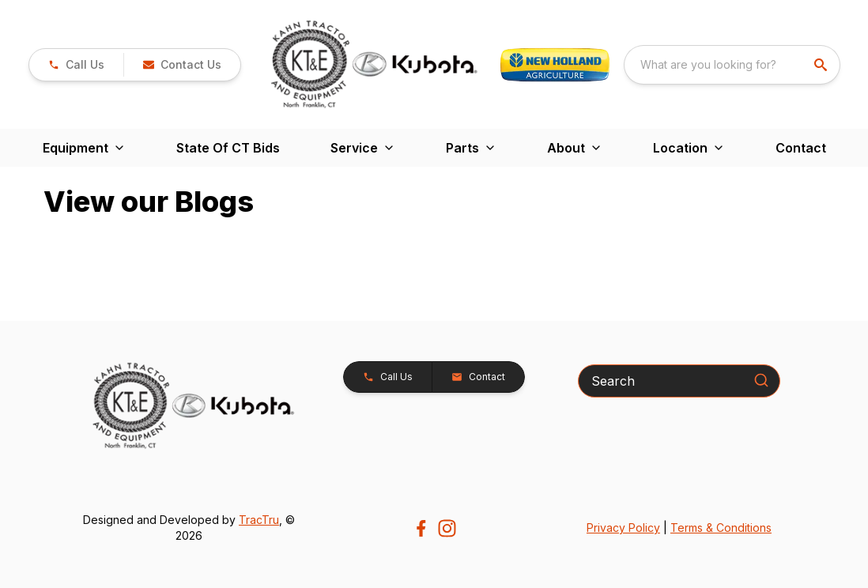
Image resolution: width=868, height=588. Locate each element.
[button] (182, 65)
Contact (801, 148)
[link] (76, 65)
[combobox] (732, 65)
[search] (822, 65)
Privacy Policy (623, 528)
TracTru (259, 520)
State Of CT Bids (228, 148)
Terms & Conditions (721, 528)
